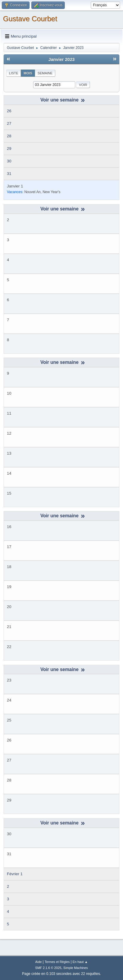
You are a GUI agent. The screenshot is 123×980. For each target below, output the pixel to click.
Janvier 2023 (61, 59)
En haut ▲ (80, 962)
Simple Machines (76, 968)
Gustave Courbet (30, 19)
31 (9, 174)
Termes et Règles (57, 962)
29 (9, 149)
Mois (28, 73)
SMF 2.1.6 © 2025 (48, 968)
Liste (14, 73)
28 (9, 136)
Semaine (45, 73)
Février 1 (15, 874)
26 (9, 111)
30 (9, 161)
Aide (39, 962)
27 (9, 123)
